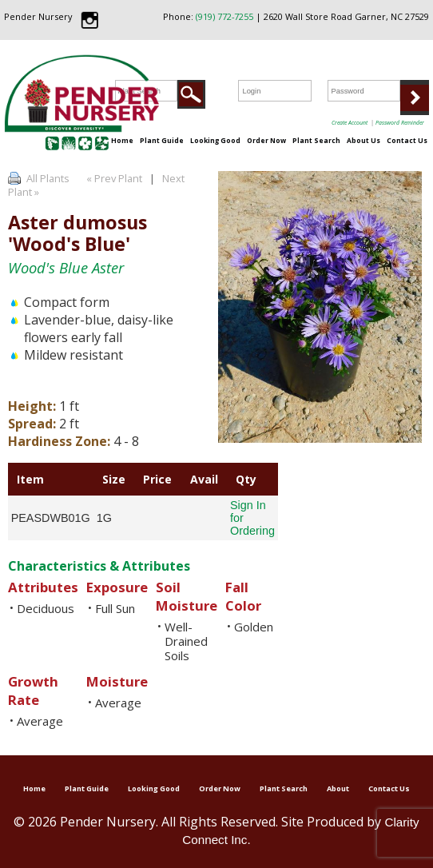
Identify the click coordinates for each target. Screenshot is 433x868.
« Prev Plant (113, 178)
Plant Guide (162, 140)
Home (122, 140)
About (338, 788)
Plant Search (316, 140)
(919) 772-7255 (224, 16)
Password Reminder (400, 123)
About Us (363, 140)
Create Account (350, 123)
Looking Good (215, 140)
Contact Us (407, 140)
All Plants (48, 178)
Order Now (266, 140)
